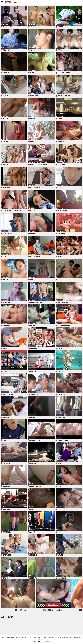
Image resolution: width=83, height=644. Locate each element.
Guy (8, 2)
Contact (49, 642)
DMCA (40, 642)
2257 (44, 642)
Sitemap (34, 642)
